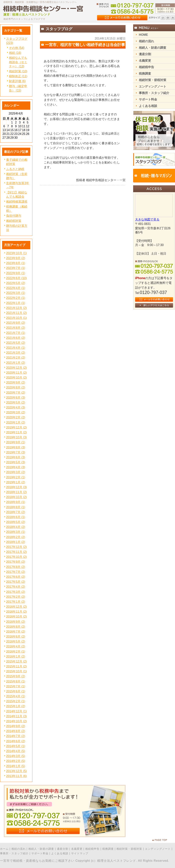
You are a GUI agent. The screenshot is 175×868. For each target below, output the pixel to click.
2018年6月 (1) (16, 517)
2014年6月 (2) (16, 741)
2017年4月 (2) (16, 587)
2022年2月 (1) (16, 298)
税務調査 (108, 849)
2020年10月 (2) (16, 378)
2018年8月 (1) (16, 507)
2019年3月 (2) (16, 472)
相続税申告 (92, 849)
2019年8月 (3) (16, 447)
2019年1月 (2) (16, 482)
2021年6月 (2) (16, 338)
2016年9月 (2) (16, 622)
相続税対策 (14, 221)
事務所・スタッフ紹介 (14, 853)
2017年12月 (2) (16, 547)
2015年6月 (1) (16, 691)
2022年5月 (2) (16, 283)
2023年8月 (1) (16, 263)
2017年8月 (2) (16, 567)
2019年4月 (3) (16, 467)
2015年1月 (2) (16, 706)
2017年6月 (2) (16, 577)
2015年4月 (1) (16, 696)
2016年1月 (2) (16, 657)
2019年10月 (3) (16, 437)
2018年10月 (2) (16, 497)
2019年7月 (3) (16, 452)
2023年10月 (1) (16, 253)
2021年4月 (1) (16, 348)
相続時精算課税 (17, 202)
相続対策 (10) (18, 71)
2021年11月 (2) (16, 313)
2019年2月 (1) (16, 477)
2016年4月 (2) (16, 646)
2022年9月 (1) (16, 273)
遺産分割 (63, 849)
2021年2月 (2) (16, 358)
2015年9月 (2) (16, 676)
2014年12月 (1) (16, 711)
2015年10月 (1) (16, 671)
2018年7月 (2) (16, 512)
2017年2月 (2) (16, 597)
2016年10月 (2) (16, 617)
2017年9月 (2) (16, 562)
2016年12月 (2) (16, 607)
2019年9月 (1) (16, 442)
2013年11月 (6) (16, 776)
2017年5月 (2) (16, 582)
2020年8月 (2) (16, 387)
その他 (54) (17, 48)
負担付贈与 (14, 216)
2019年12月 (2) (16, 427)
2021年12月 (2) (16, 308)
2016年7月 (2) (16, 632)
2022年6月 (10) (16, 278)
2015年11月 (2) (16, 666)
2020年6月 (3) (16, 398)
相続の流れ (19, 849)
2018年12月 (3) (16, 487)
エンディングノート (158, 849)
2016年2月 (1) (16, 652)
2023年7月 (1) (16, 268)
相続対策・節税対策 (129, 849)
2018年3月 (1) (16, 532)
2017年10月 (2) (16, 557)
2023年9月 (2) (16, 258)
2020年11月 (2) (16, 373)
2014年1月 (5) (16, 766)
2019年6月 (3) (16, 457)
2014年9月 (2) (16, 726)
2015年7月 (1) (16, 686)
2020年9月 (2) (16, 383)
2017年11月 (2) (16, 552)
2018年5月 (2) (16, 522)
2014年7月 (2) (16, 736)
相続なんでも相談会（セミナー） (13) (18, 62)
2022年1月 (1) (16, 303)
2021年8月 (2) (16, 328)
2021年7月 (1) (16, 333)
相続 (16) (15, 53)
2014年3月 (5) (16, 756)
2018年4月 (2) (16, 527)
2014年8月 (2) (16, 731)
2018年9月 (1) (16, 502)
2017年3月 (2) (16, 592)
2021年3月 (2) (16, 353)
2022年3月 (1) (16, 293)
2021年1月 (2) (16, 363)
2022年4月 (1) (16, 288)
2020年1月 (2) (16, 422)
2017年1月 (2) (16, 602)
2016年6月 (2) (16, 637)
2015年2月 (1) (16, 701)
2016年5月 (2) (16, 641)
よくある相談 (60, 853)
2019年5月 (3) (16, 462)
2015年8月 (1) (16, 681)
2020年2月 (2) (16, 417)
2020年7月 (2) (16, 393)
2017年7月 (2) (16, 572)
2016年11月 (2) (16, 612)
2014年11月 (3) (16, 716)
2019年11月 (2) (16, 432)
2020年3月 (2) (16, 412)
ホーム (4, 849)
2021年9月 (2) (16, 323)
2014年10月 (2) (16, 721)
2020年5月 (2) (16, 403)
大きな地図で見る (147, 219)
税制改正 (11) (18, 76)
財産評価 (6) (17, 81)
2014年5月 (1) (16, 746)
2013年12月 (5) (16, 771)
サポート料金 (40, 853)
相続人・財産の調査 (41, 849)
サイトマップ (80, 853)
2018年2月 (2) (16, 537)
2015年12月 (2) (16, 661)
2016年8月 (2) (16, 627)
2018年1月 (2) (16, 542)
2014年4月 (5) (16, 751)
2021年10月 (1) (16, 318)
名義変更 (77, 849)
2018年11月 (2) (16, 492)
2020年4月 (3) (16, 407)
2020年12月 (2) (16, 368)
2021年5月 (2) (16, 343)
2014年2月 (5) (16, 761)
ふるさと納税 (15, 169)
